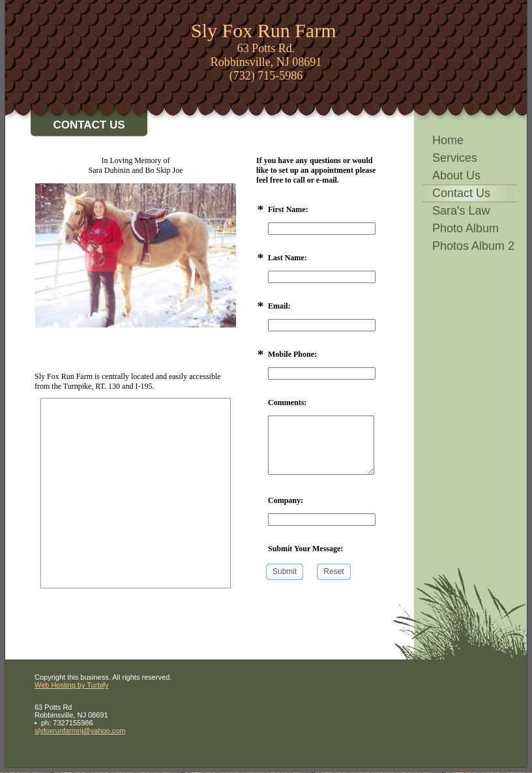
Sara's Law (461, 211)
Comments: (287, 402)
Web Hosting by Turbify (72, 685)
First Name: (288, 209)
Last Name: (288, 258)
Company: (286, 500)
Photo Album (465, 228)
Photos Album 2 (473, 246)
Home (448, 140)
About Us (456, 175)
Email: (279, 306)
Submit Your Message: (305, 549)
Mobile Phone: (292, 354)
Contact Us (461, 193)
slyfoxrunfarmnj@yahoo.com (80, 731)
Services (455, 158)
